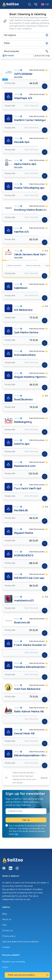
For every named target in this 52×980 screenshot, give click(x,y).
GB (45, 4)
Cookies (6, 947)
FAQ (4, 925)
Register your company (14, 962)
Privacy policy (9, 936)
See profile (18, 77)
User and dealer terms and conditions (20, 942)
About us (7, 919)
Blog (5, 914)
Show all (44, 778)
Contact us (7, 930)
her (17, 834)
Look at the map (42, 56)
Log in (5, 967)
